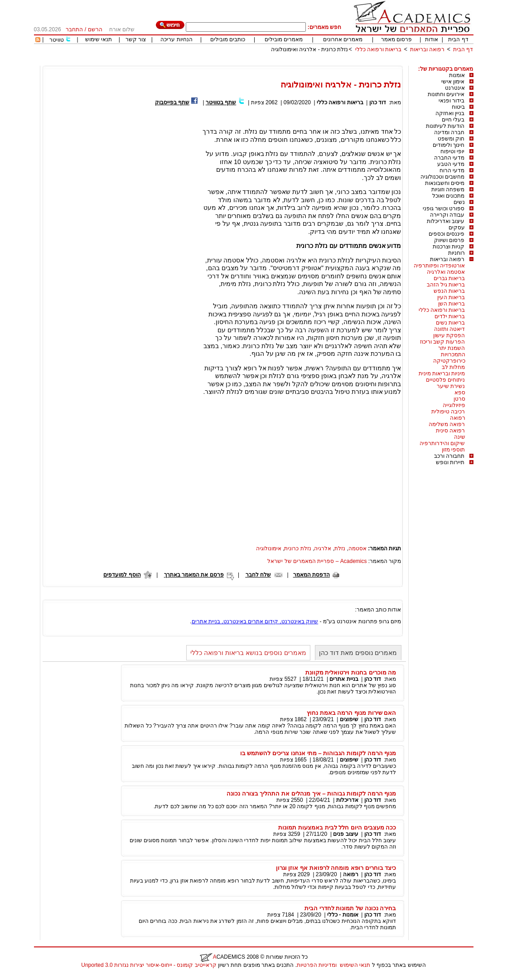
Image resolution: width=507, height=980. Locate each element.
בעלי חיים (453, 120)
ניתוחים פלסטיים (445, 380)
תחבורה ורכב (449, 456)
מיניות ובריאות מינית (442, 374)
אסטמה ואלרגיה (446, 272)
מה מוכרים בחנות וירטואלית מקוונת (351, 672)
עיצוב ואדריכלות (446, 221)
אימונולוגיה (269, 548)
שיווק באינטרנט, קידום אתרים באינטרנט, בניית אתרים (255, 621)
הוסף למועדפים (122, 575)
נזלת (340, 548)
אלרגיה (323, 548)
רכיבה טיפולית (448, 412)
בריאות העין (451, 297)
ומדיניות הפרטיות (317, 965)
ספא (460, 393)
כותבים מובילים (228, 39)
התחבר (74, 29)
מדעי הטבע (451, 164)
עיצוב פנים (345, 834)
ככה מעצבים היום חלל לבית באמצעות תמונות (337, 827)
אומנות (457, 75)
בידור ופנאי (451, 101)
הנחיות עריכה (176, 39)
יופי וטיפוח (452, 151)
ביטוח (458, 107)
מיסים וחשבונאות (445, 183)
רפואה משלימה (447, 424)
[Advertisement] (309, 62)
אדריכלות (347, 800)
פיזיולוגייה (454, 405)
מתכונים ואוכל (448, 196)
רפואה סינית (450, 431)
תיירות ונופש (450, 462)
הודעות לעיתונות (445, 126)
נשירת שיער (451, 386)
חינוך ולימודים (449, 145)
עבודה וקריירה (447, 215)
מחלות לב (453, 367)
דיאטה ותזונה (449, 329)
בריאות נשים (450, 323)
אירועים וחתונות (446, 94)
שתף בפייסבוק (172, 102)
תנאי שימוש (99, 39)
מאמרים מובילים (284, 39)
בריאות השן (451, 304)
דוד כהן (378, 102)
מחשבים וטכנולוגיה (442, 177)
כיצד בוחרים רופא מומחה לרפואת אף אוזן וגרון (336, 868)
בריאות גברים (449, 278)
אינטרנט (455, 88)
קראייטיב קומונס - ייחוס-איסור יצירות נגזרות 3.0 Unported (149, 965)
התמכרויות (453, 354)
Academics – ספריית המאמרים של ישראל (317, 561)
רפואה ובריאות (427, 49)
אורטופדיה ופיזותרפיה (439, 266)
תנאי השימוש (355, 965)
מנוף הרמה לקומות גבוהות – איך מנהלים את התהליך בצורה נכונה (311, 793)
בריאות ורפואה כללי (379, 49)
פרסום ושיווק (449, 240)
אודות (432, 39)
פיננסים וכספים (447, 234)
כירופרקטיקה (449, 361)
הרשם (95, 29)
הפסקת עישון (449, 335)
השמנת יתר (451, 348)
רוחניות (456, 253)
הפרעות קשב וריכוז (443, 342)
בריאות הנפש (449, 291)
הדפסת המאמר (311, 575)
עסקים (457, 228)
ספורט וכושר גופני (444, 209)
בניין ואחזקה (450, 113)
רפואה (458, 418)
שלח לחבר (258, 575)
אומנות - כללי (343, 915)
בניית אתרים (344, 679)
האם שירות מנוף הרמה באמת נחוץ (352, 713)
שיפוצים (349, 719)
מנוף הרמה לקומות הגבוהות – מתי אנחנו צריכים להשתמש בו (318, 753)
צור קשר (136, 39)
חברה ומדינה (449, 132)
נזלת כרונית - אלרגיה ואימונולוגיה (309, 49)
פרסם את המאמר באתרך (194, 575)
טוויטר (57, 40)
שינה (460, 437)
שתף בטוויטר (221, 102)
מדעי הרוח (452, 170)
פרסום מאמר (396, 39)
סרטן (459, 399)
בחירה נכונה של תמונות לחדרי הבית (350, 908)
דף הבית (458, 39)
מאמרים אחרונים (343, 39)
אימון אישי (453, 82)
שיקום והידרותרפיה (442, 443)
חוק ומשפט (451, 139)
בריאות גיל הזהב (446, 285)
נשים (459, 202)
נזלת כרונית (297, 548)
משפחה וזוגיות (448, 189)
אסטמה (357, 548)
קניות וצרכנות (449, 247)
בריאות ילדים (450, 316)
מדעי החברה (449, 158)
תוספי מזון (453, 450)
